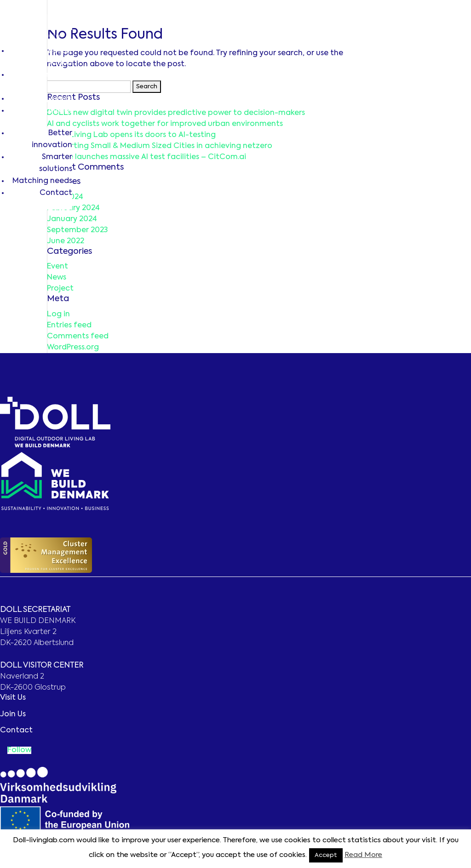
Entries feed (69, 325)
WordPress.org (73, 348)
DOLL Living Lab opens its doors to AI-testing (131, 135)
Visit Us (13, 698)
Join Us (13, 714)
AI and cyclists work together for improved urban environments (165, 124)
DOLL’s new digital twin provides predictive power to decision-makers (176, 113)
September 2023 (77, 230)
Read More (363, 855)
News (57, 278)
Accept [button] (326, 855)
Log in (58, 314)
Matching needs (42, 99)
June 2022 (66, 241)
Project (60, 289)
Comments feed (78, 337)
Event (57, 267)
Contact (56, 111)
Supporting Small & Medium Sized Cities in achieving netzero (160, 146)
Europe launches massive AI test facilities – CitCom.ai (146, 157)
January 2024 (72, 219)
